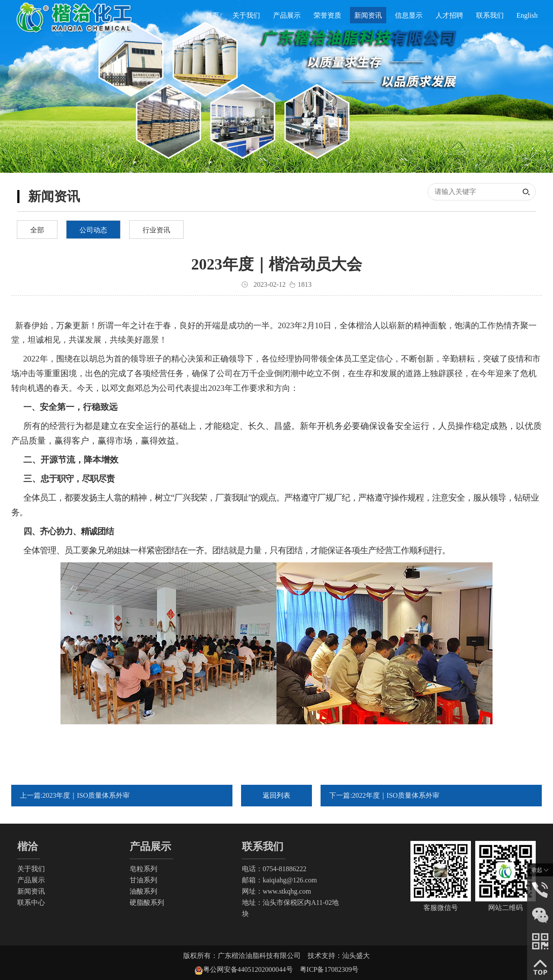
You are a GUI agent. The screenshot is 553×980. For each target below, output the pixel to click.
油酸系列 (143, 891)
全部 (37, 230)
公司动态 (93, 230)
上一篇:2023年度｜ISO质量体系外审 (75, 795)
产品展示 (287, 15)
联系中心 (31, 902)
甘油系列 (143, 880)
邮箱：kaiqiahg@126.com (279, 880)
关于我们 (246, 15)
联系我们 (490, 15)
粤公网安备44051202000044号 (251, 969)
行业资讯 (156, 230)
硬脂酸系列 (147, 902)
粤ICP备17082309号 (329, 969)
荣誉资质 (327, 15)
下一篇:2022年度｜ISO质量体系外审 (384, 795)
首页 (213, 15)
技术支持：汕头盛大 (339, 956)
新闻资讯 (368, 15)
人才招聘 (449, 15)
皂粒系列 (143, 869)
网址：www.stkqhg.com (276, 891)
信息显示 (409, 15)
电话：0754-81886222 (274, 869)
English (527, 15)
